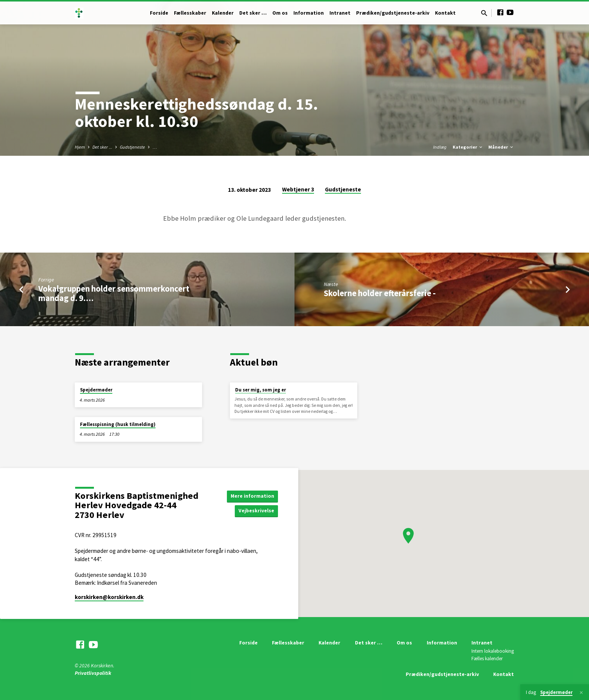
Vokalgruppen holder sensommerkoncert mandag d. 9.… (114, 293)
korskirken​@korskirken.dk (109, 597)
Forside (159, 13)
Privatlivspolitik (93, 673)
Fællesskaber (190, 13)
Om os (280, 13)
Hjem (80, 147)
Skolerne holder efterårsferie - (380, 293)
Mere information (252, 496)
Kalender (223, 13)
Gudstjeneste (132, 147)
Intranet (340, 13)
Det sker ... (102, 147)
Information (309, 13)
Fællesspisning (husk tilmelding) (118, 424)
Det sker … (253, 13)
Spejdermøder (96, 390)
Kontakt (445, 13)
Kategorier (468, 147)
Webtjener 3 (298, 189)
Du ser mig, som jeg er (261, 390)
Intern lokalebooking (493, 651)
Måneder (501, 147)
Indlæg (440, 147)
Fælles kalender (487, 659)
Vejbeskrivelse (256, 511)
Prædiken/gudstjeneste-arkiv (393, 13)
